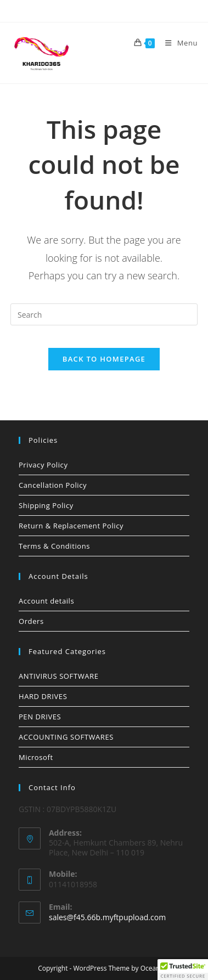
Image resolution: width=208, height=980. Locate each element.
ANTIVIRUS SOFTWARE (59, 676)
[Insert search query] (104, 314)
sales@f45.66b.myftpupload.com (107, 917)
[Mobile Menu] (177, 43)
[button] (183, 970)
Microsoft (36, 757)
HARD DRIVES (43, 696)
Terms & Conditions (54, 546)
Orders (31, 621)
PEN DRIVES (40, 717)
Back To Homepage (104, 359)
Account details (46, 601)
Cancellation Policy (53, 485)
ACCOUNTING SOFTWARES (66, 737)
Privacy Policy (43, 465)
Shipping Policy (46, 505)
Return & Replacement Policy (71, 526)
